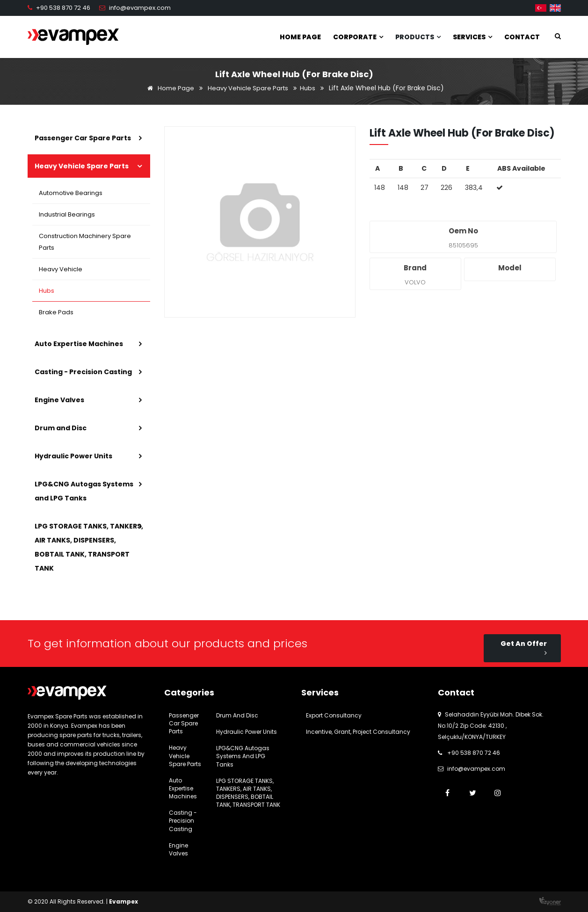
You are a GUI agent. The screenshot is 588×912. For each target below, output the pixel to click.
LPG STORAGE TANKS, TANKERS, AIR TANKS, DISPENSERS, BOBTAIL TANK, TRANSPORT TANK (89, 547)
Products (418, 37)
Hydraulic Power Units (73, 456)
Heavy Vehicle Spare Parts (248, 88)
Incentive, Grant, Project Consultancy (358, 732)
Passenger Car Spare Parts (83, 138)
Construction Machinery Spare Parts (85, 242)
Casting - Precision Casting (83, 372)
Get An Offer (524, 648)
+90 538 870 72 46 (63, 8)
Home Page (300, 37)
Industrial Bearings (67, 214)
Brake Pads (57, 312)
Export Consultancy (334, 715)
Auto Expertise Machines (79, 344)
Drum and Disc (61, 428)
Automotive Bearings (71, 193)
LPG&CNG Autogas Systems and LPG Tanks (84, 491)
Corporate (358, 37)
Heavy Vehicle (61, 269)
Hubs (308, 88)
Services (472, 37)
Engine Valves (59, 400)
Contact (522, 37)
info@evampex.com (140, 8)
